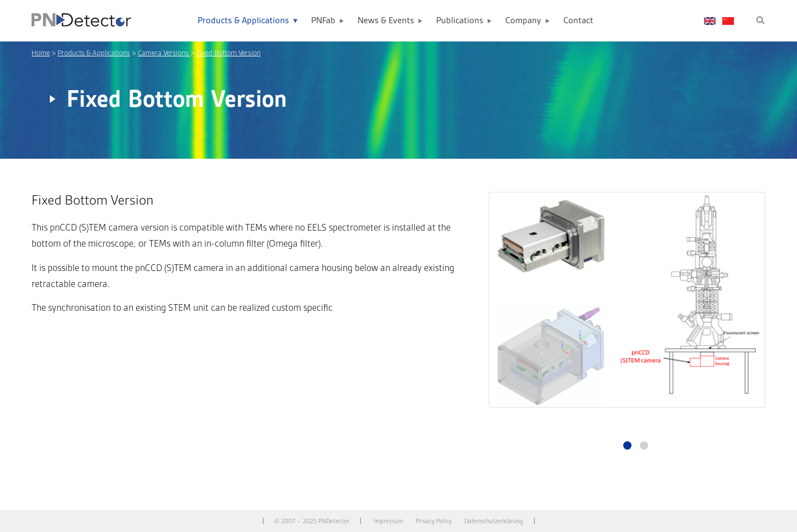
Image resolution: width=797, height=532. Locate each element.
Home (41, 53)
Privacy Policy (434, 521)
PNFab (323, 21)
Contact (578, 21)
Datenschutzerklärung (494, 521)
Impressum (388, 521)
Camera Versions (164, 53)
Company (523, 21)
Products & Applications (243, 21)
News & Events (386, 21)
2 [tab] (644, 445)
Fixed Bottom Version (229, 53)
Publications (460, 21)
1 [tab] (627, 445)
